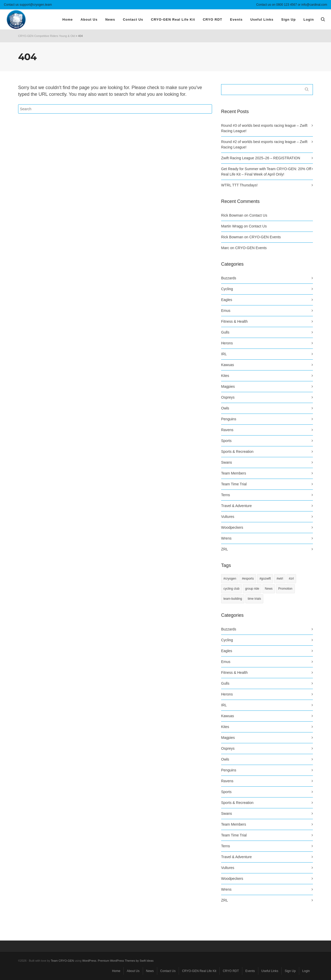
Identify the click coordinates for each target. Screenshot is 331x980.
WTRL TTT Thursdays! (239, 185)
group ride (252, 589)
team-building (233, 599)
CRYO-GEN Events (265, 237)
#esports (248, 579)
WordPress (89, 961)
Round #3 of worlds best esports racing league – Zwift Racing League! (264, 128)
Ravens (227, 430)
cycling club (231, 589)
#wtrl (280, 579)
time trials (254, 599)
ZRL (224, 549)
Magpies (228, 386)
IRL (224, 354)
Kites (225, 376)
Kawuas (228, 365)
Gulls (225, 332)
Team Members (234, 473)
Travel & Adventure (236, 506)
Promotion (285, 589)
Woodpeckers (232, 527)
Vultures (228, 517)
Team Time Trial (234, 484)
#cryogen (230, 579)
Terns (225, 495)
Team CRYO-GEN (62, 961)
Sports (226, 441)
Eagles (227, 300)
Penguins (229, 419)
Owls (225, 408)
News (269, 589)
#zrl (291, 579)
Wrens (226, 538)
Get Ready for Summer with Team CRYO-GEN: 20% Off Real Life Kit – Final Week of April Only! (266, 172)
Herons (227, 343)
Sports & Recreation (237, 452)
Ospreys (228, 397)
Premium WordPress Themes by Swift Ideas (126, 961)
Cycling (227, 289)
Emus (226, 311)
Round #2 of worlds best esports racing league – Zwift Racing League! (264, 144)
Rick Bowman (232, 215)
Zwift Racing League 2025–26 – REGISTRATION (261, 158)
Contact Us (258, 215)
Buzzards (229, 278)
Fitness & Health (234, 321)
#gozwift (265, 579)
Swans (227, 462)
